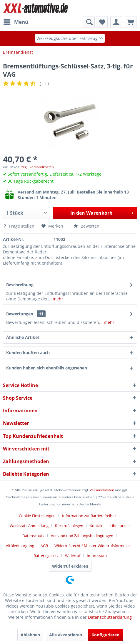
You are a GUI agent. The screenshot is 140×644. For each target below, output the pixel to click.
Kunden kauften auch (28, 353)
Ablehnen (30, 635)
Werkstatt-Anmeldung (29, 526)
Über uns (118, 526)
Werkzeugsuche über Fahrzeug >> (70, 38)
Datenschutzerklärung (110, 617)
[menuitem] (16, 22)
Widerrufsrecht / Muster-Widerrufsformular (92, 546)
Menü (16, 21)
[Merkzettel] (102, 22)
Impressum (97, 556)
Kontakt (97, 526)
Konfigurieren (105, 635)
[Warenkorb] (131, 22)
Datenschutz (33, 536)
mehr (57, 299)
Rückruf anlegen (69, 526)
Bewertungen (20, 314)
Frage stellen (19, 226)
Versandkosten (102, 490)
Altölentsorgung (20, 546)
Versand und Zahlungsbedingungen (82, 536)
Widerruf (73, 556)
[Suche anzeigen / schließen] (89, 22)
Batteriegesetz (46, 556)
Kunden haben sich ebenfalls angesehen (47, 368)
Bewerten (86, 226)
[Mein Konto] (116, 22)
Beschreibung (20, 285)
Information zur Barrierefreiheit (89, 516)
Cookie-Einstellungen (37, 516)
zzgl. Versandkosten (37, 167)
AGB (44, 546)
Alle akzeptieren (66, 635)
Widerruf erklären (70, 566)
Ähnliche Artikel (22, 337)
